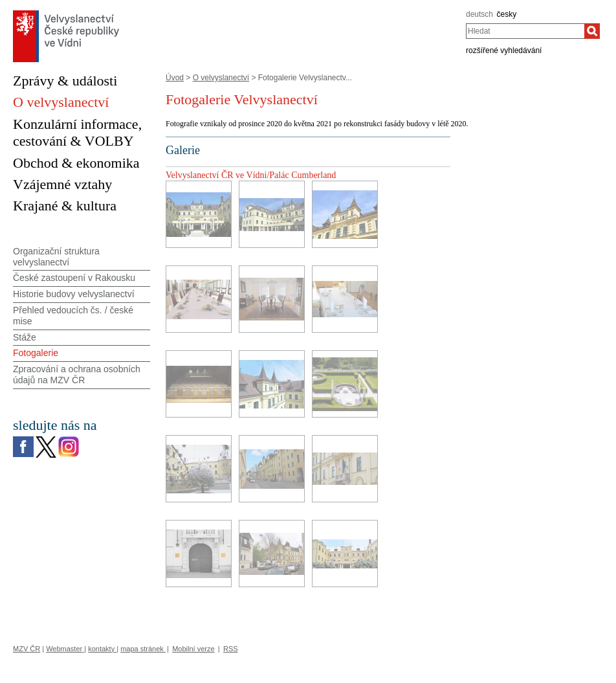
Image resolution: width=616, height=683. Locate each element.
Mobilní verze (193, 649)
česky (507, 14)
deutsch (479, 14)
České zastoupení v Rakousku (74, 278)
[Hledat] (592, 31)
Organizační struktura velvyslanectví (56, 257)
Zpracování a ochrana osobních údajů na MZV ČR (77, 375)
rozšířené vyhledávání (504, 50)
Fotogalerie (36, 353)
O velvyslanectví (221, 78)
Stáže (25, 337)
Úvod (175, 78)
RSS (231, 649)
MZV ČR (27, 649)
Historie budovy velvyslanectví (74, 294)
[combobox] (525, 31)
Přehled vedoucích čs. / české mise (73, 316)
